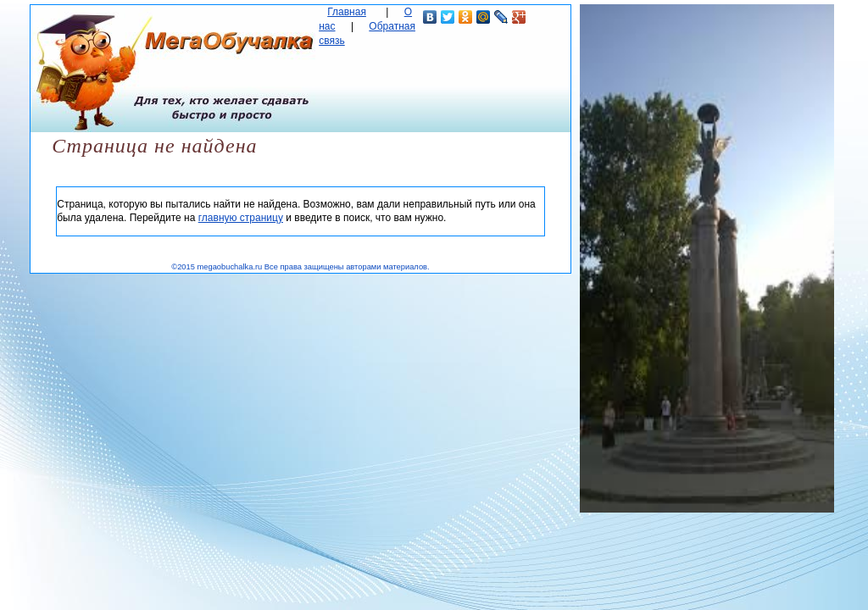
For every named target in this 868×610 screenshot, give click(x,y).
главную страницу (241, 218)
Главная (347, 12)
